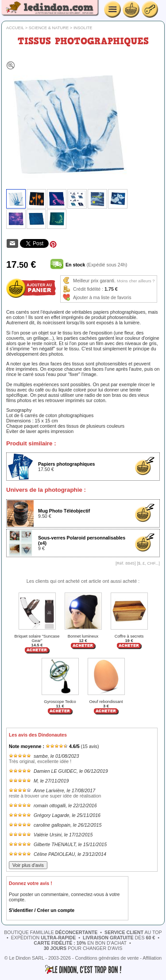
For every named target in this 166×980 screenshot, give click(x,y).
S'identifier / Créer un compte (42, 910)
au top (133, 932)
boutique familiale (51, 932)
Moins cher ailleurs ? (136, 281)
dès (119, 938)
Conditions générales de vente (107, 958)
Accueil (15, 28)
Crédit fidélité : (88, 289)
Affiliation (152, 958)
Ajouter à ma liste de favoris (102, 297)
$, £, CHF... (149, 563)
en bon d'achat (80, 943)
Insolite (83, 28)
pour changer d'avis (83, 948)
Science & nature (49, 28)
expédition (44, 938)
